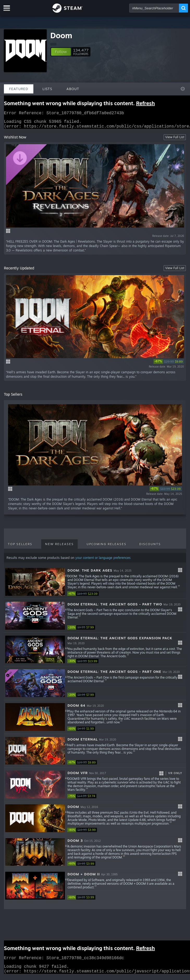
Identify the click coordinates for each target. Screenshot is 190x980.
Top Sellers (20, 547)
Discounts (150, 547)
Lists (47, 89)
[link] (169, 365)
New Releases (59, 547)
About (73, 89)
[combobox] (154, 8)
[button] (61, 52)
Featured (19, 89)
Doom (61, 35)
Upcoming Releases (106, 547)
